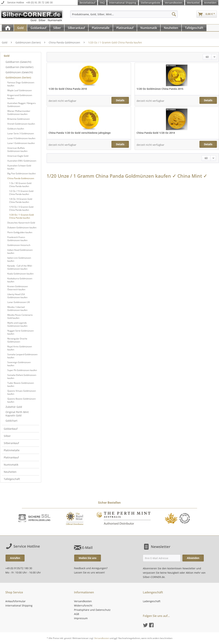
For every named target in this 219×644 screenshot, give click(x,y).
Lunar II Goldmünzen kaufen (21, 138)
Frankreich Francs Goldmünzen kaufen (17, 239)
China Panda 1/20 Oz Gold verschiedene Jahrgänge (80, 133)
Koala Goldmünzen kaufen (20, 274)
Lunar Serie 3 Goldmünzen (21, 133)
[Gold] (20, 28)
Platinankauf (11, 457)
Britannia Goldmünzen (19, 119)
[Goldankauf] (38, 28)
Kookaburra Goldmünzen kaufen (20, 280)
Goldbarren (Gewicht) (18, 62)
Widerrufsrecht (83, 605)
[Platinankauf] (125, 28)
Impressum (81, 618)
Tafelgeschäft (12, 479)
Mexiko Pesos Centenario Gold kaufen (20, 316)
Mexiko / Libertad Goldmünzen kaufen (17, 309)
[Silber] (57, 28)
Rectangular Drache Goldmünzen (17, 340)
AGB (77, 614)
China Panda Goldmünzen (21, 178)
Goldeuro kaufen (16, 129)
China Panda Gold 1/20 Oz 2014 (156, 133)
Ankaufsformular (16, 601)
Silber (7, 436)
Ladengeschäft (152, 601)
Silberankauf (11, 443)
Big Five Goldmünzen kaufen (22, 173)
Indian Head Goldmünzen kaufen (20, 251)
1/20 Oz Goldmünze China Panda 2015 (160, 89)
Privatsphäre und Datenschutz (92, 610)
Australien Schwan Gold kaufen (19, 167)
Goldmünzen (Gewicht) (19, 72)
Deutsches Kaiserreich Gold (21, 223)
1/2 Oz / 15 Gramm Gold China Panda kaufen (21, 193)
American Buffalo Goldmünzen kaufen (17, 150)
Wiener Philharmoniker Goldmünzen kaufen (19, 113)
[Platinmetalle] (101, 28)
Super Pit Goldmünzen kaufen (22, 370)
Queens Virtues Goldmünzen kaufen (22, 392)
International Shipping (123, 3)
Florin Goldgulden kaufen (20, 232)
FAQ (102, 3)
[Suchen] (174, 14)
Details (120, 100)
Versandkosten (174, 3)
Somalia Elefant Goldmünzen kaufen (22, 377)
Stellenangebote (150, 3)
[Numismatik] (149, 28)
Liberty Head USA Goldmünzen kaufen (17, 296)
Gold (7, 56)
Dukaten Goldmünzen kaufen (22, 227)
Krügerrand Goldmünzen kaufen (20, 97)
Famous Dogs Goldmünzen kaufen (21, 84)
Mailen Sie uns (88, 558)
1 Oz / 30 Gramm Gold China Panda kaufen (20, 185)
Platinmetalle (12, 450)
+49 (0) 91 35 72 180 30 (39, 3)
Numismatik (11, 465)
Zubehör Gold (14, 407)
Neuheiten (10, 472)
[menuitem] (124, 16)
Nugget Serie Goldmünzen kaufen (21, 332)
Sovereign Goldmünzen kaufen (19, 364)
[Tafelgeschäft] (194, 28)
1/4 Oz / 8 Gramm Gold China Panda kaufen (21, 200)
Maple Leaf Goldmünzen (20, 90)
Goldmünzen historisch (19, 245)
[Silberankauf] (76, 28)
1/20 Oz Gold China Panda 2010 (68, 89)
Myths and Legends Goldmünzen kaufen (17, 324)
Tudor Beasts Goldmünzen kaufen (21, 384)
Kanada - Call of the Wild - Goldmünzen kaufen (20, 267)
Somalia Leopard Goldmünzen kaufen (22, 356)
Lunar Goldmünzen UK (19, 302)
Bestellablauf (87, 3)
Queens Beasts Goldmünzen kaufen (22, 400)
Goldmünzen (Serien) (18, 77)
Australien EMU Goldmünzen (22, 161)
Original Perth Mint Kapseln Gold (17, 414)
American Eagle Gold (18, 156)
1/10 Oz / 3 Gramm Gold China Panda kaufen (21, 208)
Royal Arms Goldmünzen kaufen (20, 348)
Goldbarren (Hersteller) (19, 67)
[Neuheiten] (171, 28)
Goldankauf (11, 429)
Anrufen (15, 558)
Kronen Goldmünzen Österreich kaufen (18, 288)
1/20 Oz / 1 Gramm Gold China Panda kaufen (21, 216)
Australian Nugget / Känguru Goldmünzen (22, 105)
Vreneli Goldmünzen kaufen (21, 124)
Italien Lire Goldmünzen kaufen (19, 259)
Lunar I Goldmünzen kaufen (21, 143)
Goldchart (11, 421)
